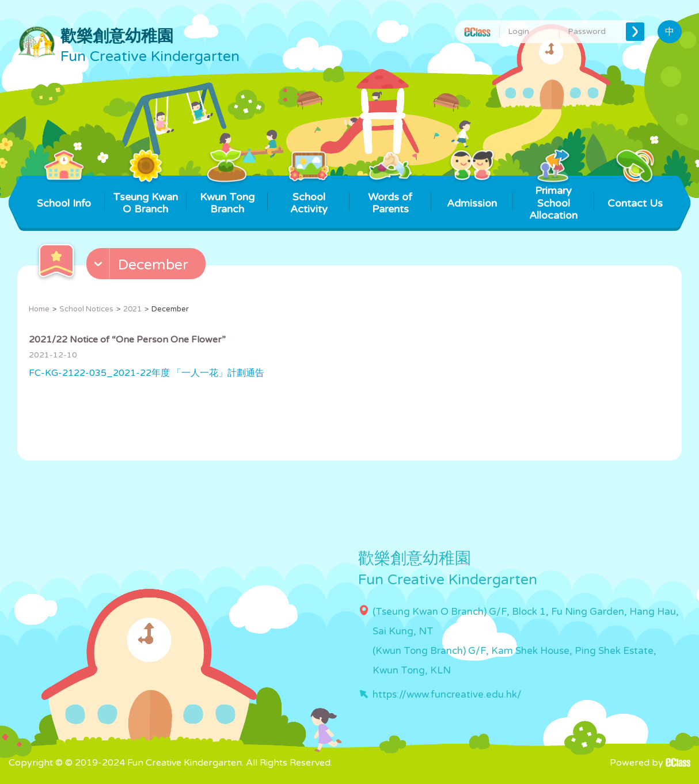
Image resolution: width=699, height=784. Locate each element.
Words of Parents (390, 195)
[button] (147, 267)
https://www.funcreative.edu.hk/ (447, 694)
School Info (64, 193)
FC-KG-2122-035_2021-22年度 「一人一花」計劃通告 (147, 373)
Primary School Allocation (554, 199)
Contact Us (635, 193)
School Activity (309, 195)
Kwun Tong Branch (227, 195)
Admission (472, 193)
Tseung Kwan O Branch (145, 195)
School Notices (86, 309)
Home (39, 309)
